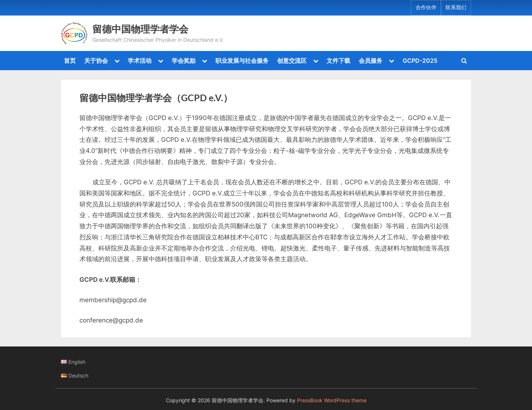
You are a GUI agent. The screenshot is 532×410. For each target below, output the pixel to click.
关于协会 (96, 61)
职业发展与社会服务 (242, 61)
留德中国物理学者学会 (140, 29)
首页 (70, 61)
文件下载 (338, 61)
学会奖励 (184, 61)
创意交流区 (292, 61)
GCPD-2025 (420, 61)
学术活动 (140, 61)
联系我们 (456, 7)
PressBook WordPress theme (332, 400)
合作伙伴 (426, 7)
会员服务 (371, 61)
